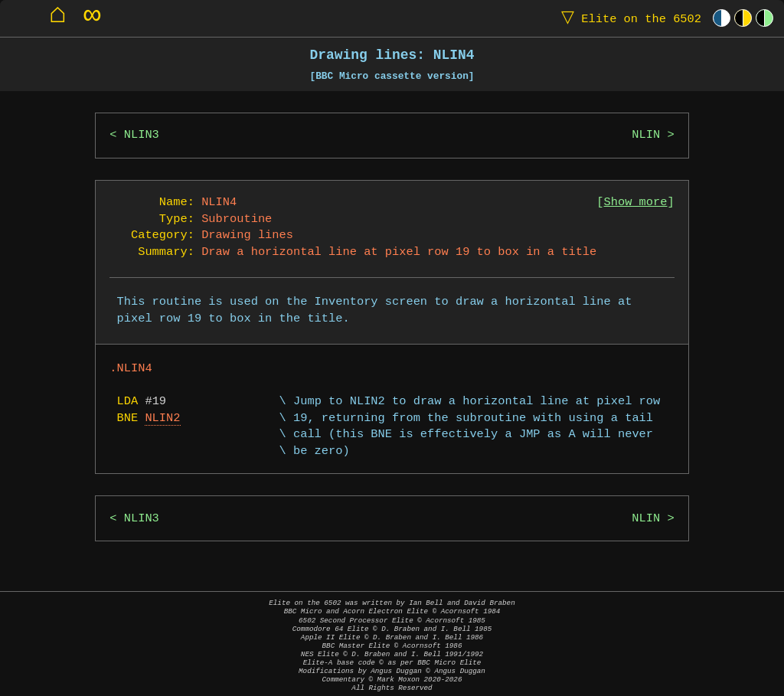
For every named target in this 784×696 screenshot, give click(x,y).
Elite (628, 18)
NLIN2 (162, 418)
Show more (636, 203)
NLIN (646, 135)
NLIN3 (142, 135)
